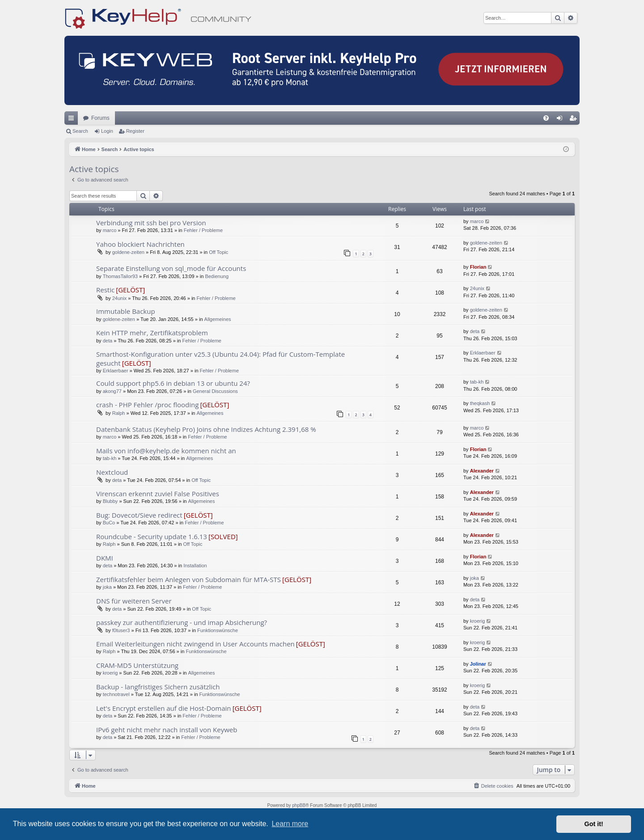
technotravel (116, 694)
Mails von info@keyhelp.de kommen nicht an (166, 451)
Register (135, 131)
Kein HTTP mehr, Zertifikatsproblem (152, 333)
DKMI (105, 558)
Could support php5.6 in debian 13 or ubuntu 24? (173, 383)
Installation (195, 566)
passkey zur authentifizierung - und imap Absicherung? (182, 622)
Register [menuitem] (575, 120)
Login (107, 131)
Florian (478, 267)
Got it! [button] (594, 824)
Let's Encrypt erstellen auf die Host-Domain (164, 708)
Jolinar (478, 664)
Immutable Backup (126, 311)
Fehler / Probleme (203, 230)
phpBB (299, 805)
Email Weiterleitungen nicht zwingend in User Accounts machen (195, 644)
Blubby (110, 501)
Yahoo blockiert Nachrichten (140, 244)
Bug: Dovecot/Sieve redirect (139, 515)
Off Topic (218, 252)
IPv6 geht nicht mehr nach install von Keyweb (167, 730)
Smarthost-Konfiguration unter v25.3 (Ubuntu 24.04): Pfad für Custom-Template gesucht (220, 358)
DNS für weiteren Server (134, 601)
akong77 (112, 391)
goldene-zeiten (128, 252)
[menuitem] (546, 118)
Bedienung (217, 276)
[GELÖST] (130, 290)
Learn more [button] (290, 824)
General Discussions (215, 391)
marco (110, 230)
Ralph (119, 413)
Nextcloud (112, 472)
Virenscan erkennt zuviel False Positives (158, 494)
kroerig (478, 621)
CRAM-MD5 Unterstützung (137, 665)
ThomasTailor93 (120, 276)
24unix (119, 298)
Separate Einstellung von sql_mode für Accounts (171, 268)
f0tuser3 (121, 630)
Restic (105, 290)
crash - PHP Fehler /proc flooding (147, 405)
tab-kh (477, 382)
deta (108, 341)
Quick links (73, 120)
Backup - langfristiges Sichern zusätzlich (158, 687)
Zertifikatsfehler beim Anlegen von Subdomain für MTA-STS (189, 579)
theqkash (480, 403)
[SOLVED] (223, 536)
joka (107, 587)
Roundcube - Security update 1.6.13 (152, 536)
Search (80, 131)
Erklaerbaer (116, 371)
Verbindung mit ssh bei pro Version (151, 223)
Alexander (482, 471)
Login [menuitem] (561, 120)
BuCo (109, 523)
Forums (100, 118)
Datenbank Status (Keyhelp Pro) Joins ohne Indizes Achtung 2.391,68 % (206, 429)
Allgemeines (218, 319)
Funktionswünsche (218, 630)
